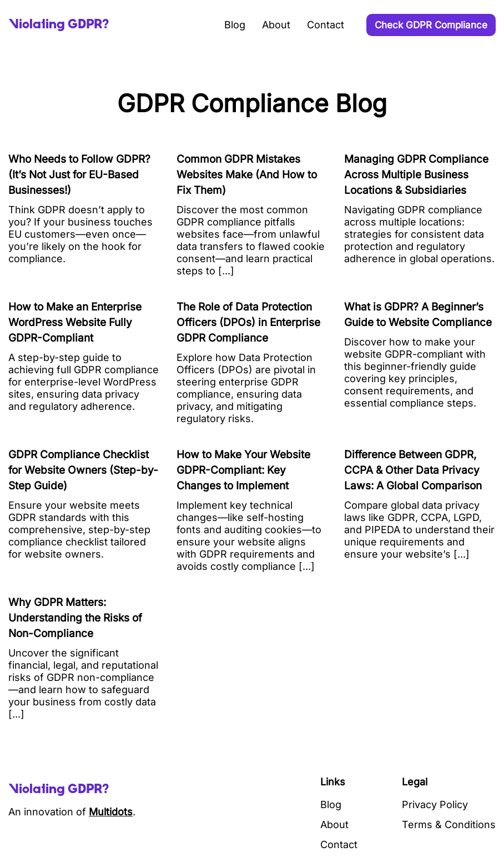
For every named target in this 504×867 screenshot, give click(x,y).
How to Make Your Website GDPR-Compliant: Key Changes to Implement (243, 470)
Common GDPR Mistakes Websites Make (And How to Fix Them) (247, 175)
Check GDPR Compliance (431, 25)
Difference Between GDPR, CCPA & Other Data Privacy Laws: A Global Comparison (413, 470)
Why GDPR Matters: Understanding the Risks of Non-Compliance (75, 618)
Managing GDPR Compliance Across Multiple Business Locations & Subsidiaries (416, 175)
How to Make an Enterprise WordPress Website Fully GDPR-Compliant (75, 322)
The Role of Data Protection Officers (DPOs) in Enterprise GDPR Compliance (248, 322)
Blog (235, 25)
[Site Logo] (59, 25)
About (276, 25)
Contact (326, 25)
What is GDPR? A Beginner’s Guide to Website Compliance (418, 315)
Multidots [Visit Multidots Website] (111, 812)
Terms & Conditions (449, 825)
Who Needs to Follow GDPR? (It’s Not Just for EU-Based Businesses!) (79, 175)
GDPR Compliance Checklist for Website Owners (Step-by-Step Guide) (83, 470)
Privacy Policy (435, 805)
